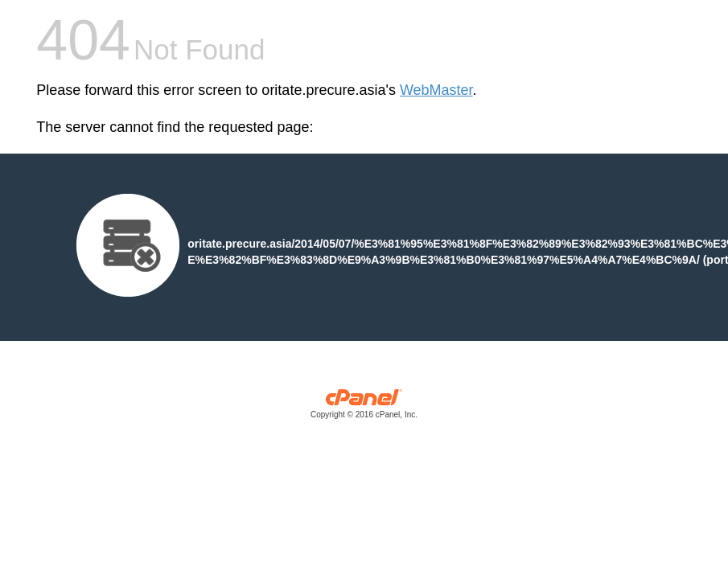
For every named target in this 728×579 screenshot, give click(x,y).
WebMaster (436, 90)
